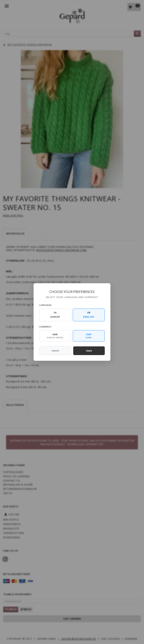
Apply (89, 351)
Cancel (55, 351)
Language (45, 305)
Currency (45, 327)
